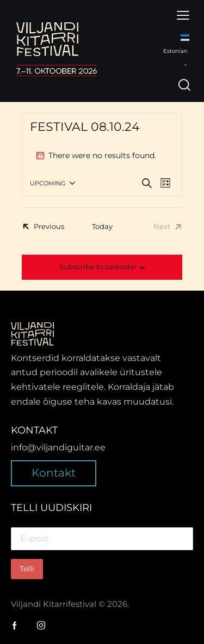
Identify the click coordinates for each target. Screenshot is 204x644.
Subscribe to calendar (98, 267)
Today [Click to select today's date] (102, 226)
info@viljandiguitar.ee (58, 447)
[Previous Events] (43, 226)
